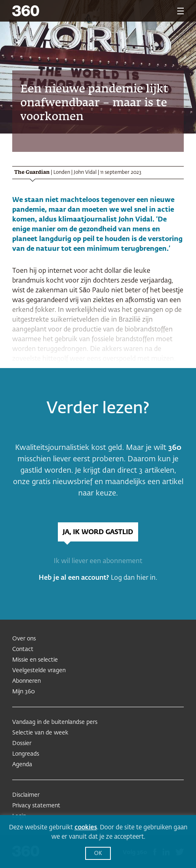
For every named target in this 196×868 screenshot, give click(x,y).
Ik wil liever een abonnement (98, 561)
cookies (86, 827)
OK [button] (98, 854)
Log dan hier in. (134, 578)
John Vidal (85, 173)
